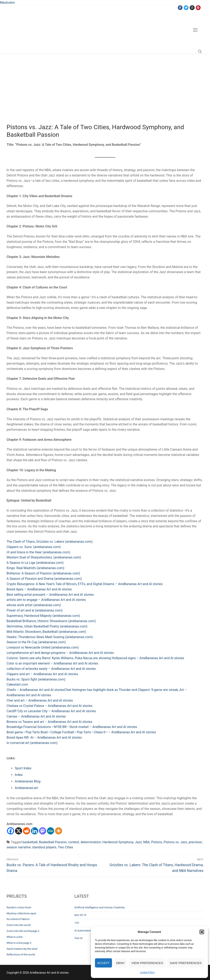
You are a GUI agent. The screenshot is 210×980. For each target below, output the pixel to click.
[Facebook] (180, 8)
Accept (103, 963)
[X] (19, 831)
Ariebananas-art (26, 788)
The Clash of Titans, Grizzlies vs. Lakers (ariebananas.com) (50, 542)
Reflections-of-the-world (21, 955)
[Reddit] (27, 831)
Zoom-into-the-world (19, 925)
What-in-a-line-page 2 (19, 943)
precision (195, 842)
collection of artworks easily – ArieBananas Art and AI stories (51, 669)
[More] (59, 831)
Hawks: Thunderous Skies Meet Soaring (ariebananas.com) (50, 637)
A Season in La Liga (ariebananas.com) (35, 563)
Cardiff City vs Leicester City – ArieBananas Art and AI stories (51, 711)
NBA (146, 842)
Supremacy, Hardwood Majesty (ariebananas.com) (43, 616)
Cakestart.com (17, 684)
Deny (121, 963)
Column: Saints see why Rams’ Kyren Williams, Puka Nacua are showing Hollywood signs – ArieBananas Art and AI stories (95, 658)
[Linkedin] (35, 831)
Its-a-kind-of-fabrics (18, 919)
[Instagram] (192, 8)
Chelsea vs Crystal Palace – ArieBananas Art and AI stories (50, 706)
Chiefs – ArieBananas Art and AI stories (35, 690)
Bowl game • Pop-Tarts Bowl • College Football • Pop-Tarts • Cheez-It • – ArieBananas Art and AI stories (81, 732)
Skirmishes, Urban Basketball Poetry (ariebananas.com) (47, 626)
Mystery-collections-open (21, 913)
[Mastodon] (43, 831)
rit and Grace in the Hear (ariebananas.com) (38, 552)
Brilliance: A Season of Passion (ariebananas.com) (43, 573)
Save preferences (186, 963)
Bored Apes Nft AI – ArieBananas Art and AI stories (44, 738)
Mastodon (7, 3)
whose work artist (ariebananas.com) (34, 605)
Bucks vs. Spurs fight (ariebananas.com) (36, 679)
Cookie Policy (147, 972)
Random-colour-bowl (19, 907)
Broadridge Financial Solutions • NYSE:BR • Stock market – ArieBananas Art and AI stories (72, 727)
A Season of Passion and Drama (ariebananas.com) (44, 579)
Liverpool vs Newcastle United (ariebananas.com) (43, 647)
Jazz (138, 842)
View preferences (147, 963)
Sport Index (23, 768)
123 (77, 923)
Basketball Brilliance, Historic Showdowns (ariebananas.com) (51, 621)
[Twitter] (186, 8)
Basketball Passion (53, 842)
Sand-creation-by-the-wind (22, 949)
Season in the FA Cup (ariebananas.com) (36, 642)
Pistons (157, 842)
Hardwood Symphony (118, 842)
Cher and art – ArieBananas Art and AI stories (40, 700)
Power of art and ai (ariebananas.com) (35, 610)
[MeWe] (51, 831)
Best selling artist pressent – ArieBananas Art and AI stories (50, 595)
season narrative (19, 847)
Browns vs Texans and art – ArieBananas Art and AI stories (49, 722)
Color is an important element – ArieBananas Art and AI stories (52, 663)
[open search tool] (200, 52)
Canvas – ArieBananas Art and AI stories (36, 716)
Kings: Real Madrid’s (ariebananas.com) (35, 568)
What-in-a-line (15, 937)
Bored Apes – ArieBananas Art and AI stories (39, 589)
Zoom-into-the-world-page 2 (23, 931)
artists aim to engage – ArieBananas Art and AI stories (46, 600)
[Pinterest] (198, 8)
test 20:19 (80, 915)
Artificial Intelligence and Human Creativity (100, 907)
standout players (44, 847)
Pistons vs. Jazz (175, 842)
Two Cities (65, 847)
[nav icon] (195, 30)
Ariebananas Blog (28, 781)
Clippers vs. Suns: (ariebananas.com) (34, 547)
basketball (30, 842)
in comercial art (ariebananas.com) (32, 743)
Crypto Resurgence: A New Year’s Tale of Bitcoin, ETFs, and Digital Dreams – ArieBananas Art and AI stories (85, 584)
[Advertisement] (105, 93)
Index (19, 775)
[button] (202, 932)
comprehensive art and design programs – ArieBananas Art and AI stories (60, 653)
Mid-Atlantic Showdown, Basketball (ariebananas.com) (46, 632)
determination (91, 842)
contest (74, 842)
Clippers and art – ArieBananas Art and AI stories (42, 674)
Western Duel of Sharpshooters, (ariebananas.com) (44, 557)
